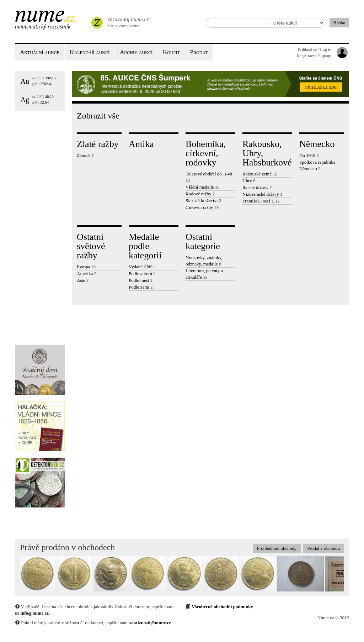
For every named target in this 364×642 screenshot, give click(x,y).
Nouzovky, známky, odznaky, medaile (204, 261)
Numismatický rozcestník (43, 27)
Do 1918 (309, 155)
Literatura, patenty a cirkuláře (204, 274)
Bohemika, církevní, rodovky (206, 153)
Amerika (87, 273)
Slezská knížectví (203, 201)
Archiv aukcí (136, 52)
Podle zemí (141, 287)
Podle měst (141, 280)
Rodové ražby (200, 194)
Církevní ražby (202, 207)
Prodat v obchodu (323, 548)
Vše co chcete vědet (128, 21)
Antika (141, 144)
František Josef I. (261, 201)
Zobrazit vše (98, 116)
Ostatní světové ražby (91, 246)
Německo (317, 144)
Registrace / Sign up (314, 56)
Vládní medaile (202, 187)
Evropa (86, 267)
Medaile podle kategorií (145, 246)
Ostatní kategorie (203, 241)
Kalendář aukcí (90, 52)
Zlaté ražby (98, 144)
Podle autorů (142, 273)
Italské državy (257, 187)
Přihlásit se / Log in (315, 49)
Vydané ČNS (142, 267)
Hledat (339, 23)
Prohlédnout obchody (277, 548)
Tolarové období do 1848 (209, 177)
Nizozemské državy (262, 194)
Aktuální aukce (40, 52)
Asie (83, 280)
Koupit (171, 52)
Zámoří (85, 155)
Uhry (249, 181)
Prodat (199, 52)
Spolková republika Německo (317, 165)
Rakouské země (260, 174)
